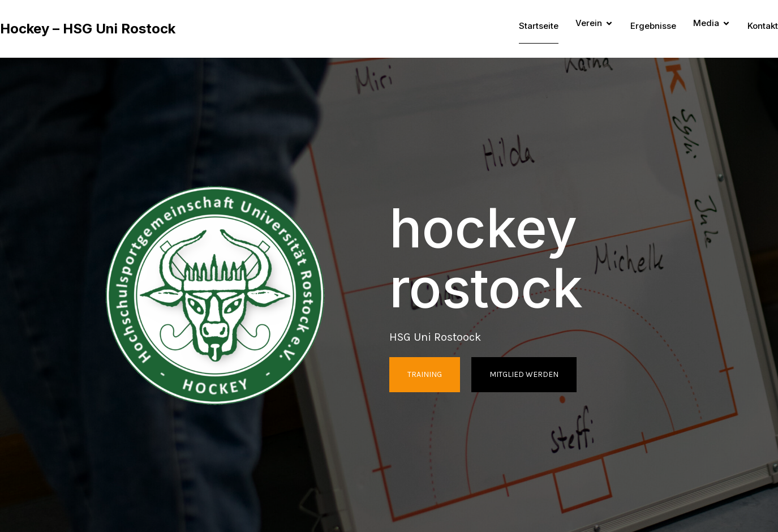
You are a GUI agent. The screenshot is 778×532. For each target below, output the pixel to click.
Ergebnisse (653, 26)
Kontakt (763, 26)
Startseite (539, 26)
